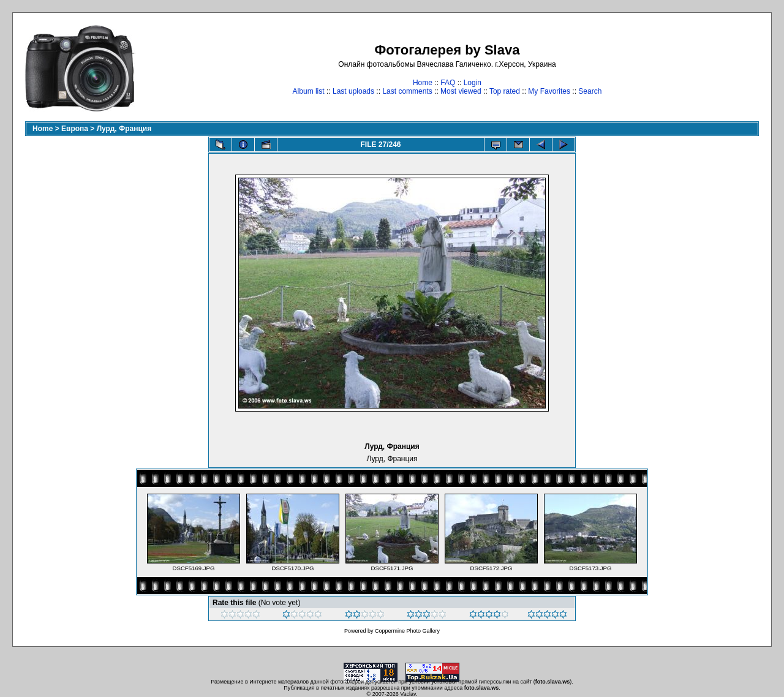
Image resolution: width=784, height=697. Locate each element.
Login (473, 83)
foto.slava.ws (553, 682)
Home (423, 83)
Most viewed (461, 91)
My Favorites (549, 91)
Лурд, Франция (124, 129)
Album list (309, 91)
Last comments (407, 91)
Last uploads (353, 91)
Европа (75, 129)
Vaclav (408, 694)
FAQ (448, 83)
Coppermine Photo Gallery (407, 631)
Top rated (505, 91)
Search (590, 91)
